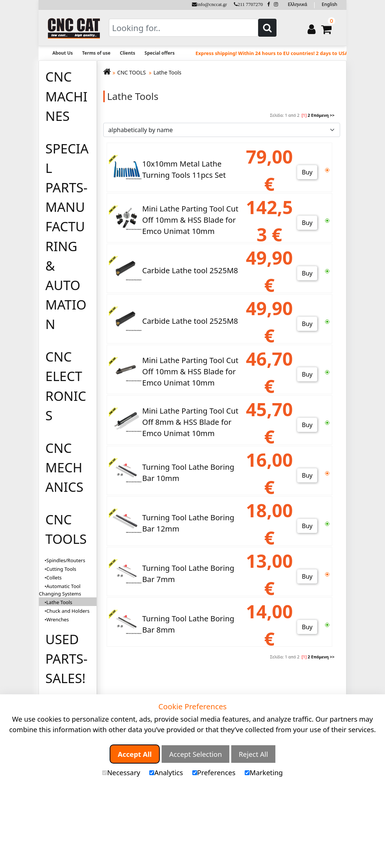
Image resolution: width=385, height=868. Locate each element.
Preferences (214, 772)
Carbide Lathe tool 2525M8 (190, 270)
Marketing (264, 772)
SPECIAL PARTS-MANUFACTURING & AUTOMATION (67, 236)
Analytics (166, 772)
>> (332, 115)
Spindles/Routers (66, 560)
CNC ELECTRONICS (66, 386)
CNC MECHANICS (64, 467)
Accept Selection (195, 754)
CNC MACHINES (66, 96)
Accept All (135, 754)
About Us (63, 53)
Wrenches (58, 619)
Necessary (121, 772)
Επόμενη (320, 115)
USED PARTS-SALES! (66, 659)
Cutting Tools (61, 569)
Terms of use (97, 53)
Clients (127, 53)
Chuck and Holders (68, 611)
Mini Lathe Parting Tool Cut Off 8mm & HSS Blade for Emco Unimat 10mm (190, 422)
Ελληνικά (297, 4)
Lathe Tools (167, 72)
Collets (54, 578)
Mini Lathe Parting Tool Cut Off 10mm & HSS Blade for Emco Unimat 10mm (190, 220)
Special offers (159, 53)
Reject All (253, 754)
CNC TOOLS (66, 529)
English (329, 4)
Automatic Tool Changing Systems (60, 590)
